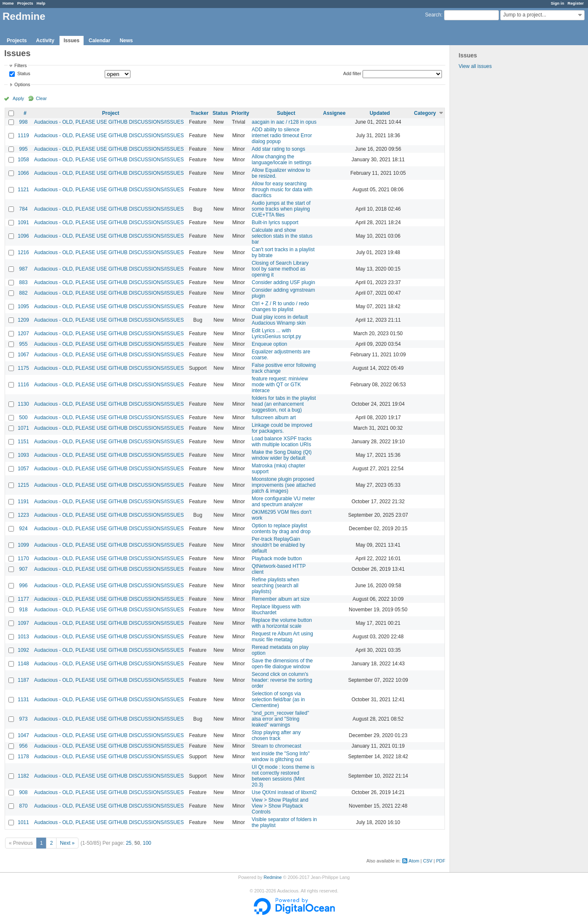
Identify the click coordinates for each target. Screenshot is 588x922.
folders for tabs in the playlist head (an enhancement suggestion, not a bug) (284, 404)
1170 (23, 559)
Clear (41, 98)
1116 (23, 385)
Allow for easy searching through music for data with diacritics (282, 190)
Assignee (334, 113)
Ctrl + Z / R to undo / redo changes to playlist (280, 306)
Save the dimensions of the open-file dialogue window (282, 664)
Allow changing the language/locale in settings (281, 160)
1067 (23, 355)
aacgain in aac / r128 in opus (284, 122)
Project (111, 113)
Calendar (99, 41)
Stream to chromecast (276, 746)
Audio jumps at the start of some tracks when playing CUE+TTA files (281, 209)
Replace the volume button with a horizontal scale (282, 623)
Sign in (558, 3)
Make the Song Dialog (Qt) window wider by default (282, 455)
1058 (23, 160)
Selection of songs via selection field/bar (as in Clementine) (278, 700)
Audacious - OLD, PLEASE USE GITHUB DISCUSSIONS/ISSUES (109, 122)
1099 (23, 545)
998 (23, 122)
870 (23, 806)
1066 (23, 173)
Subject (286, 113)
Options (22, 84)
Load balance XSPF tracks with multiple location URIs (282, 442)
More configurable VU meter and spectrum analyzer (283, 502)
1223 (23, 515)
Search (433, 15)
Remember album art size (280, 599)
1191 (23, 502)
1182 (23, 776)
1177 (23, 599)
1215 (23, 485)
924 (23, 529)
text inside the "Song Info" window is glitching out (280, 757)
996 (23, 586)
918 (23, 610)
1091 (23, 222)
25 (129, 843)
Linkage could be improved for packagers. (282, 428)
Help (41, 3)
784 (23, 209)
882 (23, 293)
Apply (18, 98)
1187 (23, 680)
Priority (240, 113)
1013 (23, 637)
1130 (23, 404)
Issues (72, 41)
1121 (23, 190)
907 (23, 569)
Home (8, 3)
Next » (67, 843)
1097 (23, 623)
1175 (23, 368)
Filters (20, 65)
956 (23, 746)
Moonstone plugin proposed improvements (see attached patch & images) (283, 485)
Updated (380, 113)
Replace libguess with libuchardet (276, 610)
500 (23, 418)
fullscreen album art (274, 418)
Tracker (199, 113)
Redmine (272, 877)
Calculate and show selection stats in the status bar (282, 236)
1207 (23, 334)
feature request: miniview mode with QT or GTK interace (280, 385)
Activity (45, 41)
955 (23, 344)
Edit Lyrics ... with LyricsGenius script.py (276, 334)
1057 (23, 469)
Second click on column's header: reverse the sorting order (282, 680)
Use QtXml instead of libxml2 (284, 792)
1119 (23, 136)
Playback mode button (277, 559)
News (126, 41)
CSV (428, 861)
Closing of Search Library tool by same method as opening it (280, 269)
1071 (23, 428)
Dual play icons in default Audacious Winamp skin (280, 320)
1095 (23, 306)
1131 (23, 700)
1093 (23, 455)
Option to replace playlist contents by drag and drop (281, 529)
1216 (23, 252)
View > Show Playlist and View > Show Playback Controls (280, 806)
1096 (23, 236)
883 (23, 282)
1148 (23, 664)
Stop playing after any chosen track (276, 735)
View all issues (475, 66)
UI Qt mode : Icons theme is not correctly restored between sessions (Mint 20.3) (283, 776)
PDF (441, 861)
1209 (23, 320)
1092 (23, 650)
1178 (23, 757)
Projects (25, 3)
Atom (414, 861)
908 (23, 792)
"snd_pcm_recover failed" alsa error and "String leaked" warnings (280, 719)
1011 (23, 822)
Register (576, 3)
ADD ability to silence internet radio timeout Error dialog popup (282, 136)
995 (23, 149)
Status (23, 74)
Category (425, 113)
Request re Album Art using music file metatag (282, 637)
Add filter (352, 73)
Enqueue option (269, 344)
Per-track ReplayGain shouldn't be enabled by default (278, 545)
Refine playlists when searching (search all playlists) (275, 586)
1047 (23, 735)
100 (147, 843)
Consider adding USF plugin (283, 282)
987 (23, 269)
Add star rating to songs (278, 149)
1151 (23, 442)
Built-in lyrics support (275, 222)
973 (23, 719)
